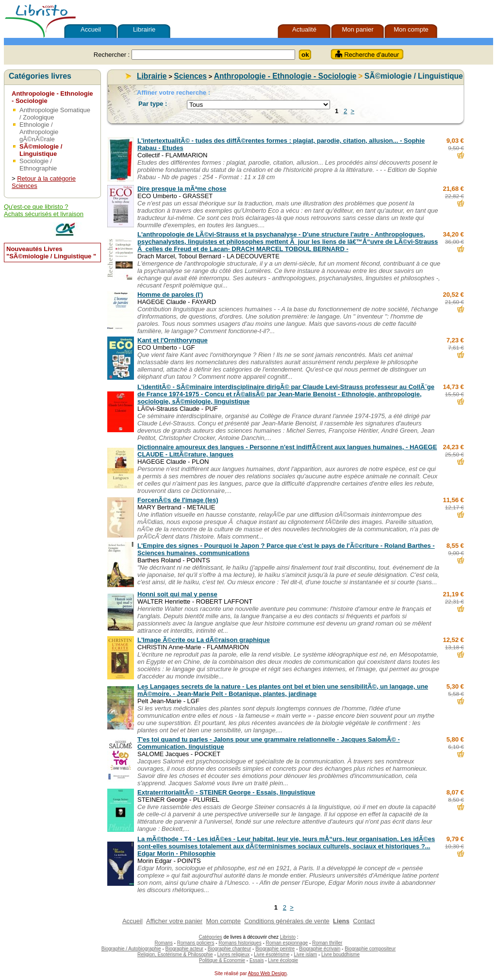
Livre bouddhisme (340, 955)
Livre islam (305, 955)
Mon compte (411, 29)
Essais (257, 960)
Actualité (304, 29)
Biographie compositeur (370, 949)
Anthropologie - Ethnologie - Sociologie (285, 76)
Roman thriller (327, 943)
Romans (164, 943)
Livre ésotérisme (272, 955)
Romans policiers (196, 943)
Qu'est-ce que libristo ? (36, 207)
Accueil (91, 29)
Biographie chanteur (230, 949)
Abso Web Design (267, 973)
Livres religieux (234, 955)
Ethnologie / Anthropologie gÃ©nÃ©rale (39, 132)
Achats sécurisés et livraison (44, 214)
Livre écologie (283, 960)
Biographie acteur (184, 949)
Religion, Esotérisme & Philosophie (175, 955)
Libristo (288, 937)
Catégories (210, 937)
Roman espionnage (287, 943)
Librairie (144, 29)
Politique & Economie (222, 960)
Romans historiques (240, 943)
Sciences (190, 76)
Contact (364, 921)
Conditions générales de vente (287, 921)
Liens (341, 921)
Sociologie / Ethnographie (38, 165)
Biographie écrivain (320, 949)
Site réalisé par (230, 973)
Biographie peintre (275, 949)
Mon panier (357, 29)
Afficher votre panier (174, 921)
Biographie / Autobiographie (131, 949)
